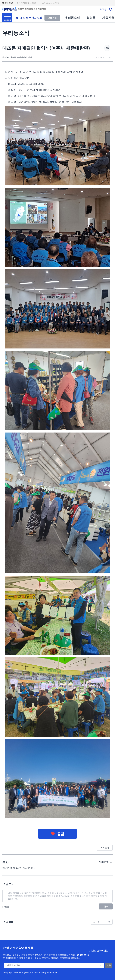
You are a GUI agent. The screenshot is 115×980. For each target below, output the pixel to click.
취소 (106, 906)
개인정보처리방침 (99, 951)
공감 (61, 834)
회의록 (91, 18)
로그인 (103, 9)
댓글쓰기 (8, 884)
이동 (109, 965)
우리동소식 (72, 18)
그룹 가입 (52, 18)
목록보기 (105, 848)
